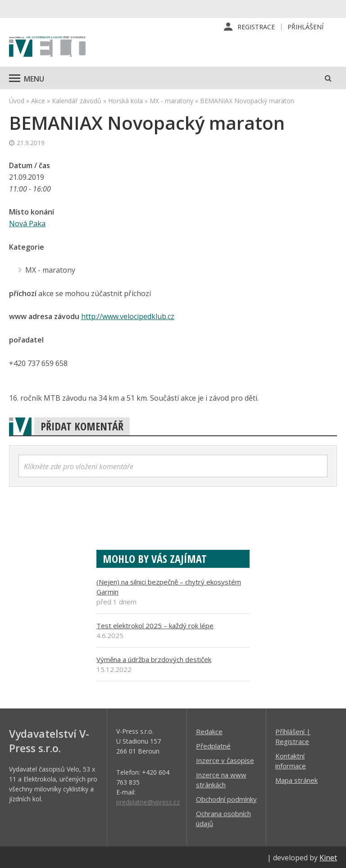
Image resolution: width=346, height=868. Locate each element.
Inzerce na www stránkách (221, 778)
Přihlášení (305, 27)
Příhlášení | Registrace (293, 735)
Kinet (328, 856)
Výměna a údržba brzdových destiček (154, 658)
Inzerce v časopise (225, 759)
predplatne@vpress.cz (148, 801)
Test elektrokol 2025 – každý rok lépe (155, 624)
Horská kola (125, 101)
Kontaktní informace (291, 759)
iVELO (47, 47)
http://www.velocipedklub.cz (128, 315)
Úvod (17, 101)
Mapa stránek (296, 779)
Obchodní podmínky (226, 798)
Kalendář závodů (77, 101)
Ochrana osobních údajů (223, 817)
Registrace (256, 27)
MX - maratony (171, 101)
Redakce (209, 730)
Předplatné (213, 745)
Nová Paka (27, 224)
